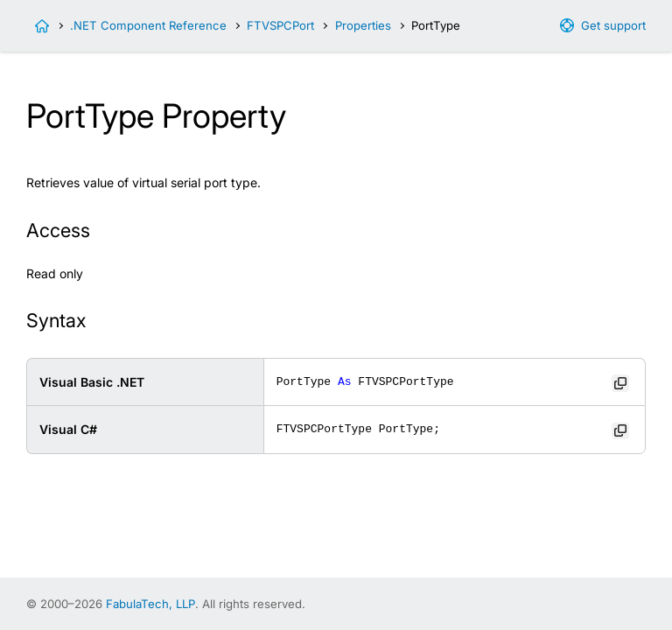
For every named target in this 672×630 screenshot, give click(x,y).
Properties (363, 25)
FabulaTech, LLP (150, 604)
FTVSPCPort (280, 25)
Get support (613, 25)
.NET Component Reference (148, 25)
